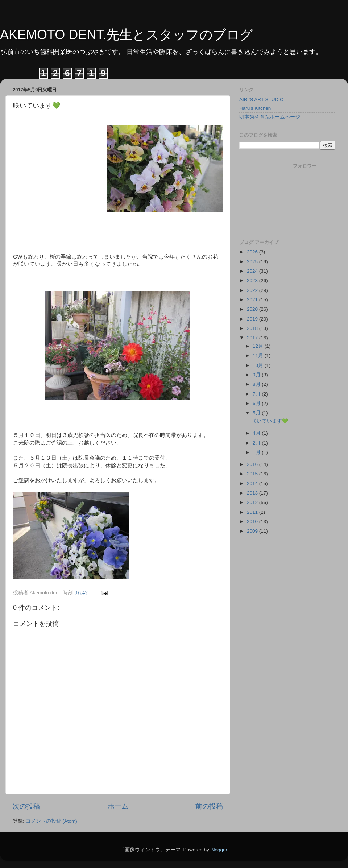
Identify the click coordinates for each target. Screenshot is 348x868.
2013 (253, 493)
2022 (253, 290)
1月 (257, 452)
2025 (253, 262)
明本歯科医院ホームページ (270, 117)
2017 (253, 338)
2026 (253, 252)
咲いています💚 (270, 421)
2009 (253, 531)
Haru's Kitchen (255, 108)
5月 (257, 413)
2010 (253, 522)
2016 (253, 464)
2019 (253, 319)
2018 (253, 328)
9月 (257, 375)
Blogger (219, 850)
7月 (257, 394)
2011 (253, 512)
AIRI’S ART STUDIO (262, 100)
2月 (257, 443)
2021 (253, 300)
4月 (257, 433)
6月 (257, 403)
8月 (257, 384)
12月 (259, 346)
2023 (253, 280)
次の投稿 (26, 806)
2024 (253, 271)
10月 (259, 365)
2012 (253, 502)
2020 (253, 309)
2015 (253, 474)
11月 (259, 356)
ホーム (118, 806)
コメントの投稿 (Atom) (51, 821)
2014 (253, 483)
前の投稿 (209, 806)
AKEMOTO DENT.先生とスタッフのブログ (127, 35)
